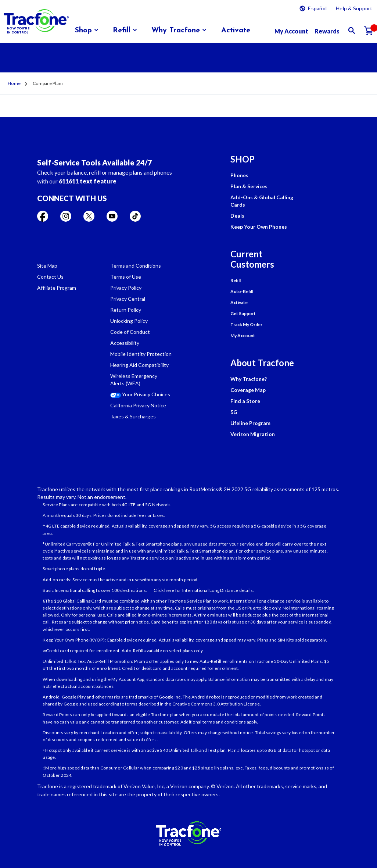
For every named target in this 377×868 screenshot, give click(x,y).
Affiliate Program (57, 288)
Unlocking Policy (129, 321)
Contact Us (50, 277)
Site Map (47, 266)
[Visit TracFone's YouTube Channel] (112, 218)
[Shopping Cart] (369, 31)
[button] (89, 31)
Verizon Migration (253, 434)
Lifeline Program (250, 423)
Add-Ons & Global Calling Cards (262, 201)
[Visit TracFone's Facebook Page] (43, 218)
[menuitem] (89, 31)
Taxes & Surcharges (133, 416)
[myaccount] (291, 31)
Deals (237, 216)
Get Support (243, 313)
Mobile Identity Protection (141, 354)
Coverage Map (248, 390)
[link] (236, 31)
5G (234, 412)
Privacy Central (128, 299)
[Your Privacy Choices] (141, 396)
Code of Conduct (130, 332)
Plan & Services (249, 186)
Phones (239, 175)
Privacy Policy (126, 288)
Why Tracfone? (249, 379)
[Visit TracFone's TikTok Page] (135, 218)
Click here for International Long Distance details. (204, 590)
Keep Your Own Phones (259, 227)
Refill (236, 280)
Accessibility (125, 343)
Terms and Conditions (136, 266)
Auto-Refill (242, 291)
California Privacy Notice (138, 405)
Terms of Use (126, 277)
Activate (239, 302)
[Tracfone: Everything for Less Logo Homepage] (36, 21)
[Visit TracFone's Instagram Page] (66, 218)
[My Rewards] (327, 31)
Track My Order (246, 324)
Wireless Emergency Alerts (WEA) (134, 380)
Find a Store (245, 401)
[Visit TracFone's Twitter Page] (89, 218)
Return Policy (126, 310)
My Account (243, 335)
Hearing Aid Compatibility (139, 365)
